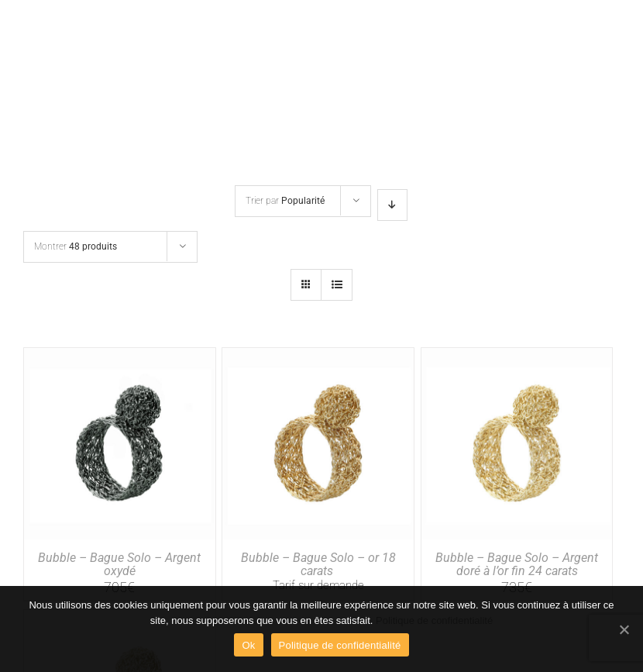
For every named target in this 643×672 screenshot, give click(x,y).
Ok (248, 645)
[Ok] (624, 629)
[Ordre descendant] (392, 205)
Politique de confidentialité (434, 620)
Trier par (285, 201)
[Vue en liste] (337, 285)
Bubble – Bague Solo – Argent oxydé (119, 565)
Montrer (76, 246)
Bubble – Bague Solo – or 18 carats (318, 565)
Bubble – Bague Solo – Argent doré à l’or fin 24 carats (517, 565)
